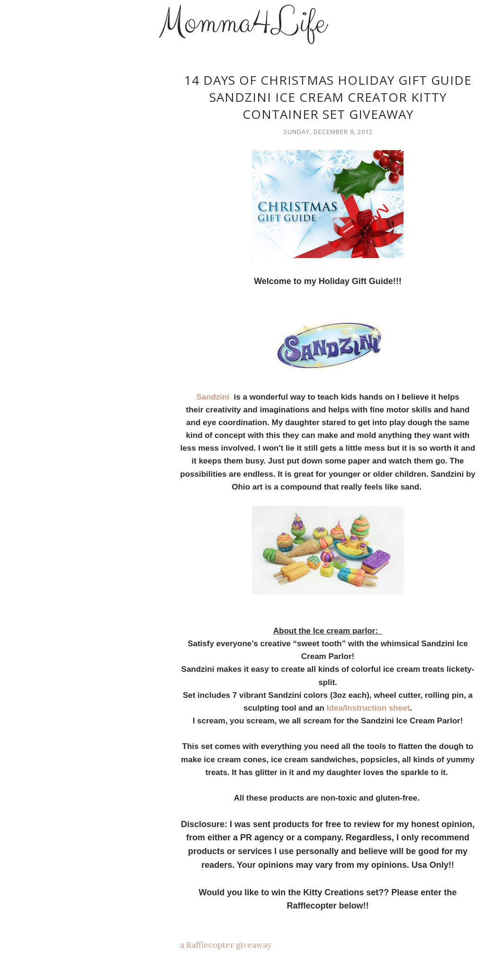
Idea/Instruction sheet (368, 708)
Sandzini (214, 397)
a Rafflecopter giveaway (226, 945)
